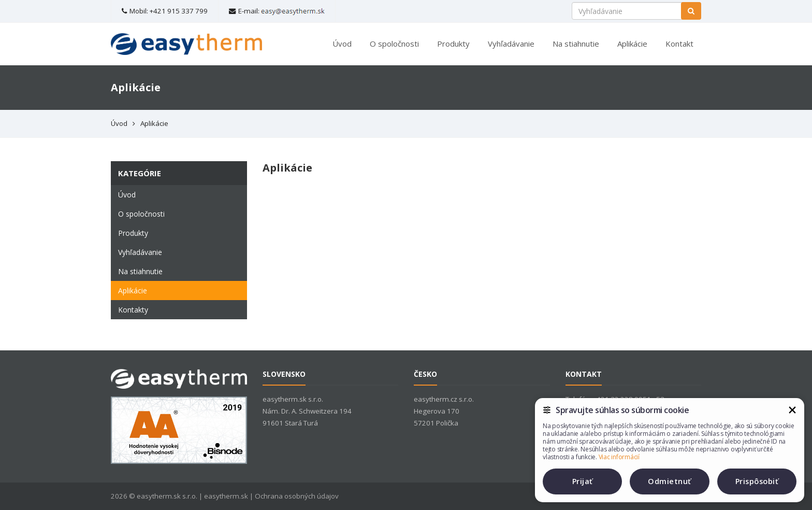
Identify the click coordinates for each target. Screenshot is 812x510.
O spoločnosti (394, 44)
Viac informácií (619, 457)
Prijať (583, 481)
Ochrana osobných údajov (297, 496)
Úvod (342, 44)
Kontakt (679, 44)
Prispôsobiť (757, 481)
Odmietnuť (670, 481)
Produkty (453, 44)
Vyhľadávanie (511, 44)
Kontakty (133, 310)
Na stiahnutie (576, 44)
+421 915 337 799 (179, 11)
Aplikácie (632, 44)
